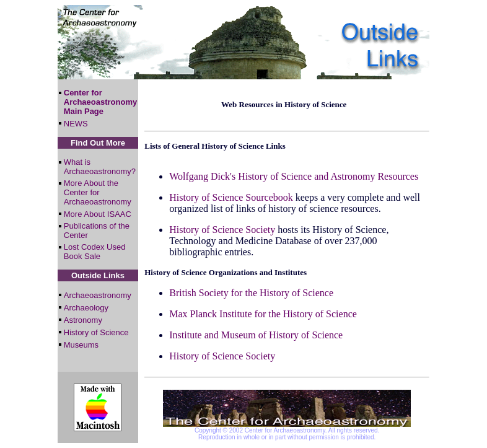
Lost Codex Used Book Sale (95, 252)
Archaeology (86, 308)
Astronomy (83, 320)
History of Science (96, 332)
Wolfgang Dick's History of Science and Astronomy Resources (294, 176)
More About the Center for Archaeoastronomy (98, 192)
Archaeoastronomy (98, 295)
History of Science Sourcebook (231, 197)
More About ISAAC (98, 214)
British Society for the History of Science (251, 293)
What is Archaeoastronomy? (100, 167)
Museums (81, 345)
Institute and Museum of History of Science (256, 335)
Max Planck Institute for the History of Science (263, 314)
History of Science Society (222, 230)
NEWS (76, 124)
